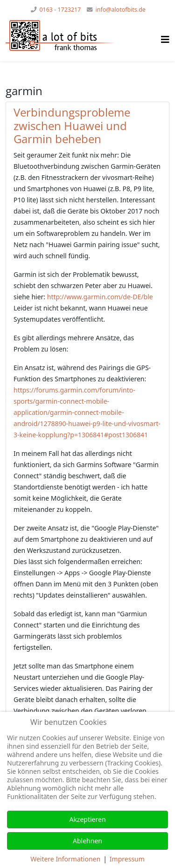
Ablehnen (87, 841)
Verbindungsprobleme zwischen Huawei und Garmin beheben (72, 126)
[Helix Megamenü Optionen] (165, 39)
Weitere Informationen (65, 859)
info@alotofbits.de (121, 10)
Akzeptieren (87, 819)
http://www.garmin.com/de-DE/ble (100, 297)
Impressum (127, 859)
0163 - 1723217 (60, 10)
